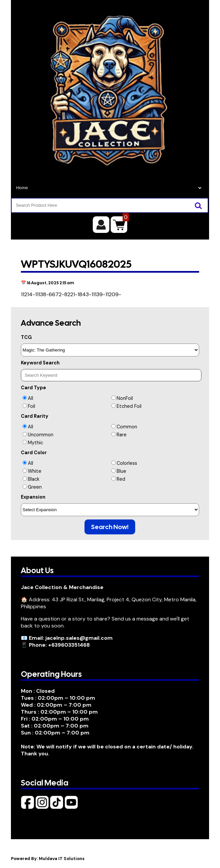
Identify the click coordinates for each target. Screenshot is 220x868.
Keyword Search (40, 363)
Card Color (34, 453)
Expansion (33, 497)
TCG (26, 337)
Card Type (33, 388)
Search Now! (110, 527)
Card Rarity (35, 416)
